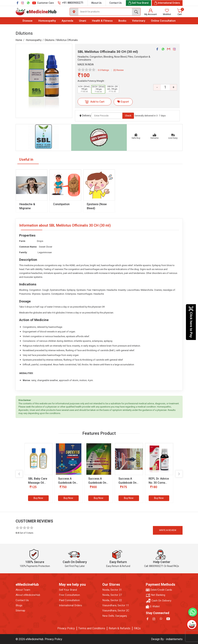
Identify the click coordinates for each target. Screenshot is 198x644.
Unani (83, 21)
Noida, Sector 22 (112, 600)
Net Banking (155, 595)
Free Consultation (69, 595)
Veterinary (139, 21)
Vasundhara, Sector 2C (116, 611)
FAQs (137, 628)
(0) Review (118, 70)
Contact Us (116, 3)
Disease (28, 21)
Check (128, 116)
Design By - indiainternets (167, 639)
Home (19, 40)
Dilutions (50, 40)
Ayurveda (67, 21)
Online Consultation (163, 21)
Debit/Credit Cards (159, 590)
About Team (23, 590)
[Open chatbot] (192, 625)
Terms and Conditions (92, 628)
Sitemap (20, 611)
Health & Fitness (102, 21)
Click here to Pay (191, 322)
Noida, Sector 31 (112, 590)
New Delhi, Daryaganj (115, 616)
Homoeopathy (47, 21)
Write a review (168, 530)
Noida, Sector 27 (112, 595)
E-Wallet (153, 607)
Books (122, 21)
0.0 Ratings (103, 70)
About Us (96, 3)
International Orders (70, 605)
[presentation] (19, 474)
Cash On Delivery (158, 601)
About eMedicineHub (28, 595)
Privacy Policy (66, 628)
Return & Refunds (120, 628)
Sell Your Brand (68, 590)
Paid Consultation (69, 600)
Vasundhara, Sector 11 (116, 605)
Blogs (19, 605)
